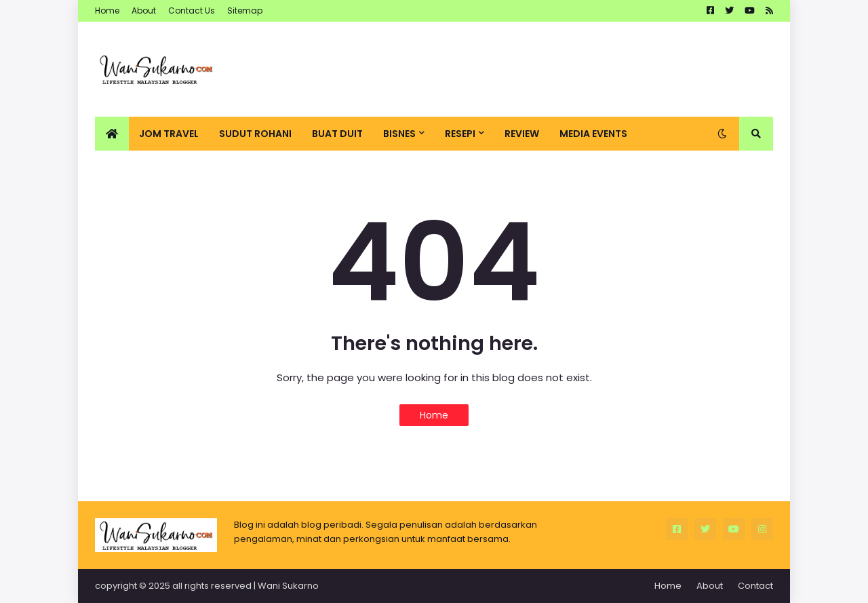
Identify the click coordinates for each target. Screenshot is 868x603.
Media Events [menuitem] (593, 134)
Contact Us (192, 11)
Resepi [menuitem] (460, 134)
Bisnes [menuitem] (399, 134)
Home (107, 11)
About (144, 11)
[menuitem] (112, 134)
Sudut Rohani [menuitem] (255, 134)
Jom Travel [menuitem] (169, 134)
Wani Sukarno (288, 586)
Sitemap (245, 11)
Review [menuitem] (522, 134)
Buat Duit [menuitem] (337, 134)
